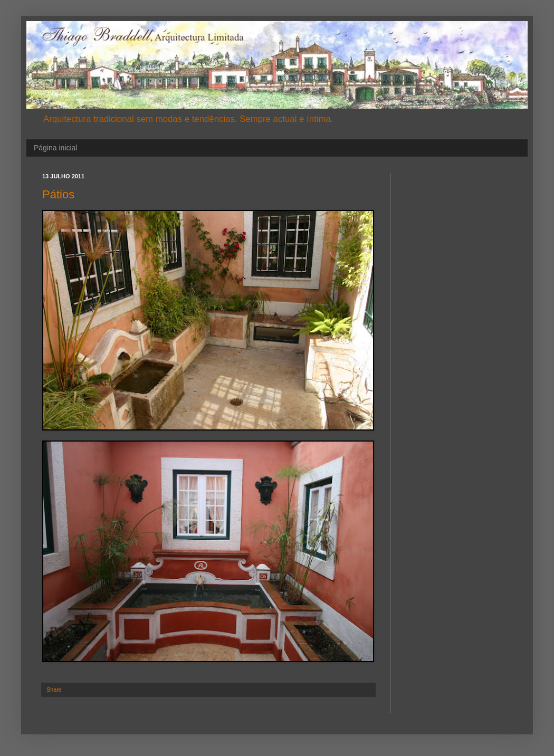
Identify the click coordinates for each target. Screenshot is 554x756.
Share (54, 690)
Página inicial (56, 148)
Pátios (58, 194)
